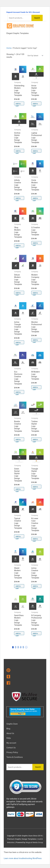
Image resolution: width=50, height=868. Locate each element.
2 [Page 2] (16, 647)
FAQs (9, 738)
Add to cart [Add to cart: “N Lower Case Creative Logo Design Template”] (35, 539)
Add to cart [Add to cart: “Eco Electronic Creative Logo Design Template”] (18, 393)
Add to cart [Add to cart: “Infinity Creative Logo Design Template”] (18, 199)
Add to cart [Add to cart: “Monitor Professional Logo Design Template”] (35, 340)
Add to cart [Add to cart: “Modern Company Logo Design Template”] (35, 293)
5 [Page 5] (23, 647)
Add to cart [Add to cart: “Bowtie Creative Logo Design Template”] (18, 440)
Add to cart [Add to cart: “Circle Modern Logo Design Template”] (35, 199)
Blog (8, 729)
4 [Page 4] (21, 647)
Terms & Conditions (15, 757)
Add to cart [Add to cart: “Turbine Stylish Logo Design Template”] (35, 440)
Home (9, 48)
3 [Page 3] (18, 647)
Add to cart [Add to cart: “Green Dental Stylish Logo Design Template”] (18, 490)
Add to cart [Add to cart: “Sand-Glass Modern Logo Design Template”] (18, 634)
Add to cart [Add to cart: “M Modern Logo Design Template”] (35, 388)
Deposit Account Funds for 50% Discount (23, 12)
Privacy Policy (12, 752)
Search (37, 18)
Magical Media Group (34, 842)
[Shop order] (35, 55)
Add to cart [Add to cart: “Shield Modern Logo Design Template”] (18, 587)
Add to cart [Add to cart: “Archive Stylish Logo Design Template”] (18, 151)
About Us (10, 733)
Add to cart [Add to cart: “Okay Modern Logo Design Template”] (18, 246)
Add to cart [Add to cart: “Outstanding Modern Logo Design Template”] (18, 104)
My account (11, 743)
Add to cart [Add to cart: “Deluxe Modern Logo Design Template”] (18, 293)
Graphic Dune (12, 724)
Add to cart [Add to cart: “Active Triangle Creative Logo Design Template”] (18, 343)
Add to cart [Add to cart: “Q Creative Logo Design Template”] (35, 243)
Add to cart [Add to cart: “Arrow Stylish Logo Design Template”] (35, 104)
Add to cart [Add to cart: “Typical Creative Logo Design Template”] (18, 537)
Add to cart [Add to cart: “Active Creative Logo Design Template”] (35, 587)
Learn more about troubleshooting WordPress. (23, 858)
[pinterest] (25, 671)
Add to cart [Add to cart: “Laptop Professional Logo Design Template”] (35, 151)
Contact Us (11, 748)
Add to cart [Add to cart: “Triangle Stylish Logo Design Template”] (35, 487)
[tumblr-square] (25, 677)
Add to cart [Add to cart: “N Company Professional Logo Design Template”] (35, 634)
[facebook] (25, 683)
